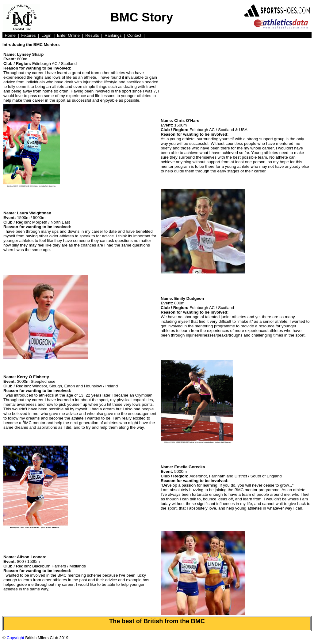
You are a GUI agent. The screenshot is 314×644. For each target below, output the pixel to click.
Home (10, 35)
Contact (134, 35)
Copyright (15, 638)
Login (46, 35)
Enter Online (68, 35)
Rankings (113, 35)
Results (92, 35)
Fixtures (28, 35)
